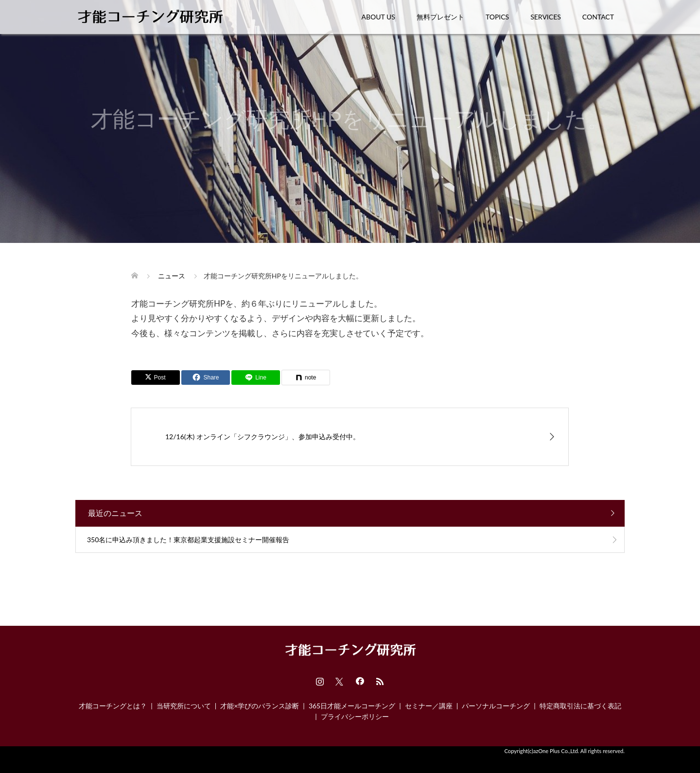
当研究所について (184, 706)
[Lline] (256, 378)
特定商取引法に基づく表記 (580, 706)
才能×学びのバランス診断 (260, 706)
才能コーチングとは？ (113, 706)
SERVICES (546, 17)
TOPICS (497, 17)
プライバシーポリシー (355, 716)
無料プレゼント (440, 17)
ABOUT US (378, 17)
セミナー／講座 (429, 706)
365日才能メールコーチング (352, 706)
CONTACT (598, 17)
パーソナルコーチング (496, 706)
